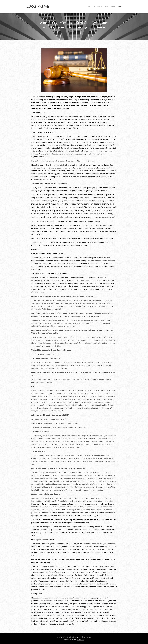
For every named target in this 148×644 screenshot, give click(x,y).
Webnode (81, 640)
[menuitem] (113, 7)
